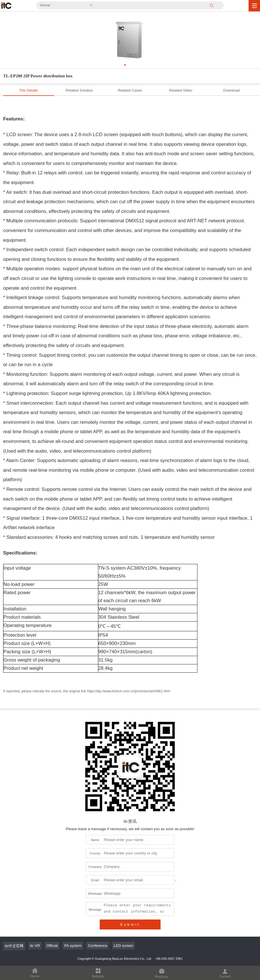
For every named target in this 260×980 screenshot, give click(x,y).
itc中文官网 (14, 946)
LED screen (123, 946)
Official (52, 946)
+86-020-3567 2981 (169, 959)
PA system (73, 946)
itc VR (35, 946)
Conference (98, 946)
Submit (130, 924)
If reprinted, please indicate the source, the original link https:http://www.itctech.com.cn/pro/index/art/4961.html (87, 691)
